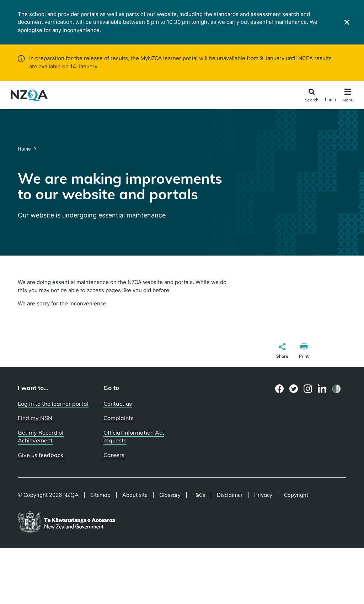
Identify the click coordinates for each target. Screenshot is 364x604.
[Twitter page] (294, 389)
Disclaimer (230, 495)
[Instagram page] (308, 389)
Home (25, 149)
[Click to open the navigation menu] (348, 96)
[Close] (347, 22)
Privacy (263, 495)
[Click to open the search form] (312, 96)
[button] (282, 352)
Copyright (296, 495)
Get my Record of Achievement (41, 437)
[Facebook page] (280, 389)
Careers (114, 455)
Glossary (170, 495)
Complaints (119, 418)
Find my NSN (35, 418)
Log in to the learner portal (53, 404)
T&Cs (199, 495)
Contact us (118, 404)
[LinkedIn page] (322, 389)
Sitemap (100, 495)
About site (135, 495)
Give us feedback (41, 455)
